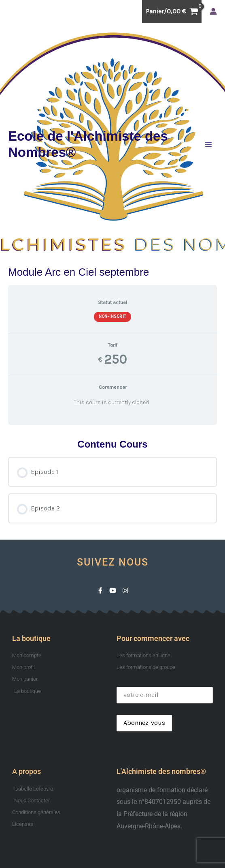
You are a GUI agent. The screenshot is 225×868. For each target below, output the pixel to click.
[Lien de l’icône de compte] (213, 11)
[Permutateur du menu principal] (208, 144)
